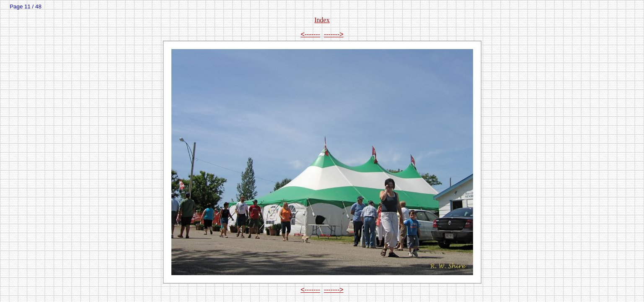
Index (322, 20)
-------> (334, 34)
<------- (310, 34)
